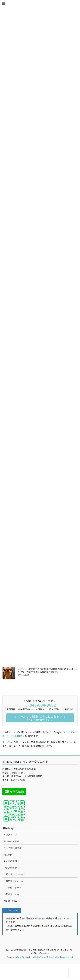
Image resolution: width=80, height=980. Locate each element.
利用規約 (18, 736)
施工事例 (8, 855)
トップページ (10, 835)
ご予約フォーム (13, 887)
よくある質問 (10, 861)
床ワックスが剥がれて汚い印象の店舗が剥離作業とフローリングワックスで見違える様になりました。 (48, 670)
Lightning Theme (39, 957)
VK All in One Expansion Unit (61, 957)
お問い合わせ (10, 868)
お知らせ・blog (11, 894)
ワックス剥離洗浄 (12, 848)
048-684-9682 (10, 901)
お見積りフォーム (15, 881)
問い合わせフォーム (16, 874)
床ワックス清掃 (11, 841)
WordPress (22, 957)
